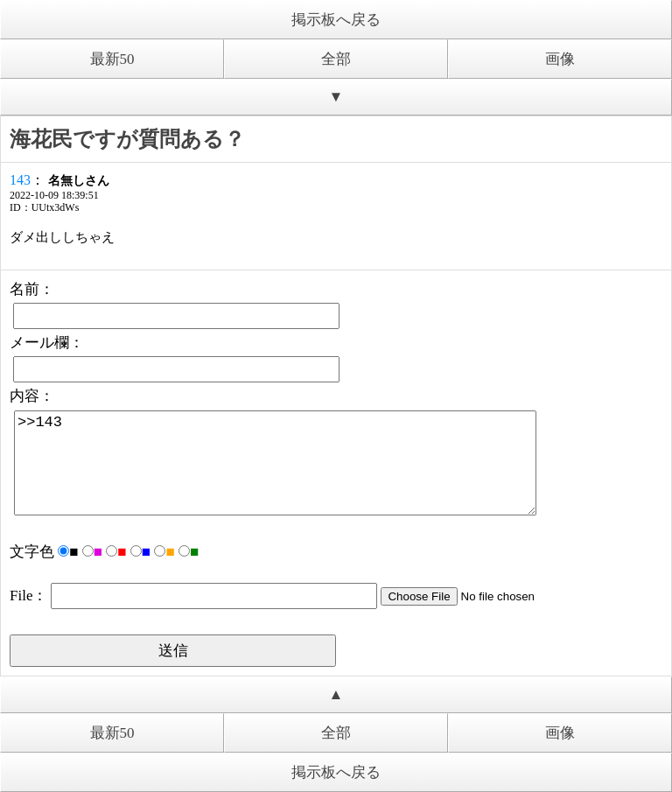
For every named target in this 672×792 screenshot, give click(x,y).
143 (20, 180)
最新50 (112, 59)
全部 (336, 59)
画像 (560, 59)
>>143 (275, 463)
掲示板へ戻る (336, 20)
